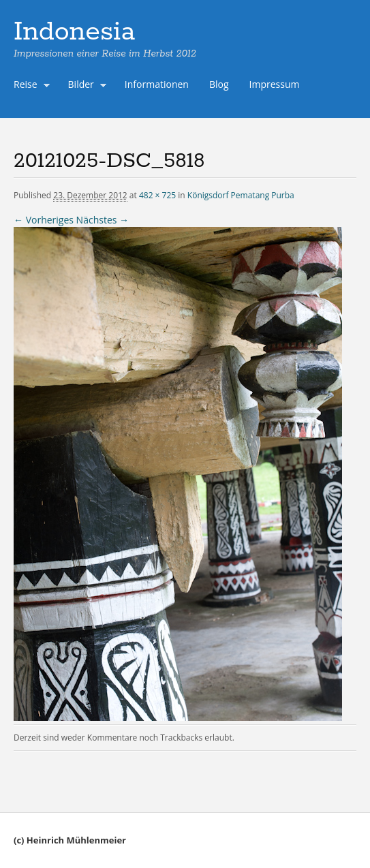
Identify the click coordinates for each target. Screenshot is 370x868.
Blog (219, 84)
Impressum (275, 84)
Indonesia (74, 32)
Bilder (84, 86)
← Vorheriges (44, 220)
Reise (29, 86)
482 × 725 (157, 195)
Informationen (157, 84)
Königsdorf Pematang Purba (241, 195)
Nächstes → (103, 220)
